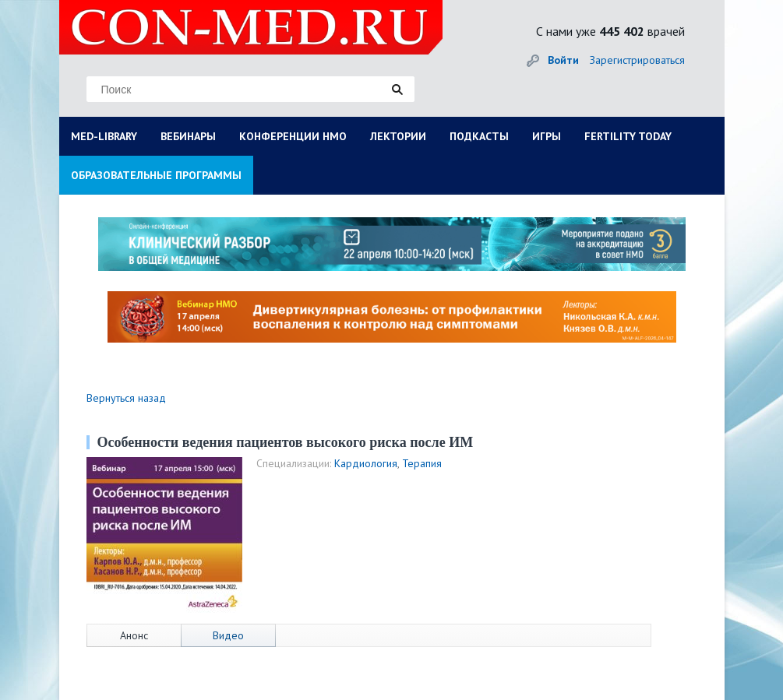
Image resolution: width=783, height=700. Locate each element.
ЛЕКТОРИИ (398, 136)
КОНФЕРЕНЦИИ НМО (293, 136)
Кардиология (366, 463)
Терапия (422, 463)
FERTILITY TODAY (628, 136)
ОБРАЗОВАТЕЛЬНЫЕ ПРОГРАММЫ (156, 175)
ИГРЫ (547, 136)
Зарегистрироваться (637, 60)
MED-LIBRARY (104, 136)
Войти (563, 60)
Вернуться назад (126, 398)
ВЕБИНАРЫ (188, 136)
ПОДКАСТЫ (479, 136)
